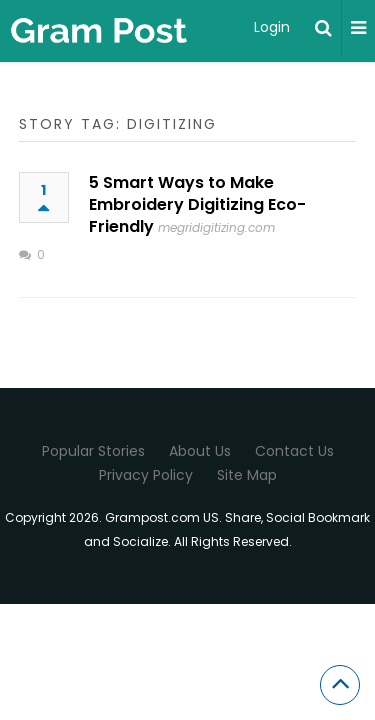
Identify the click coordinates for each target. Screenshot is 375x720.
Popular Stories (93, 451)
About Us (200, 451)
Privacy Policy (146, 475)
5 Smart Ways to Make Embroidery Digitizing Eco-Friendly (197, 204)
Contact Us (294, 451)
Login (272, 27)
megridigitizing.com (216, 227)
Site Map (247, 475)
